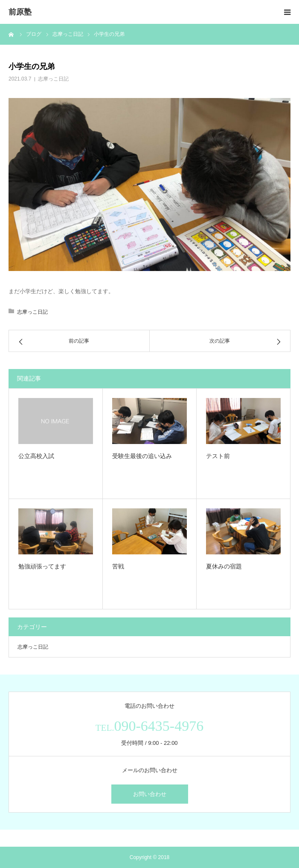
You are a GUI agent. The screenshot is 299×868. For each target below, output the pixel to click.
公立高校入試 (36, 456)
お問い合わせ (150, 794)
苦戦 (118, 566)
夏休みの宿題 (224, 566)
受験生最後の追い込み (142, 456)
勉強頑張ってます (42, 566)
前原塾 (20, 12)
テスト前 (218, 456)
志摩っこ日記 (53, 79)
